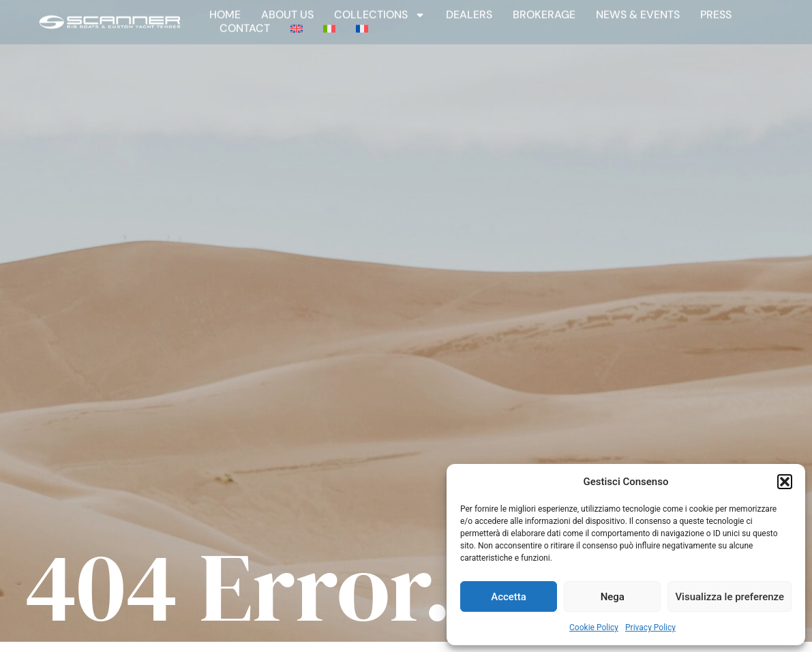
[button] (785, 482)
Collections (380, 10)
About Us (287, 10)
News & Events (638, 10)
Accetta (509, 597)
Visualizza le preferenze (730, 597)
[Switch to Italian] (329, 24)
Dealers (469, 10)
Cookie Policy (594, 627)
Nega (613, 597)
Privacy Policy (650, 627)
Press (716, 10)
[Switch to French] (362, 24)
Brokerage (544, 10)
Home (225, 10)
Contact (245, 24)
